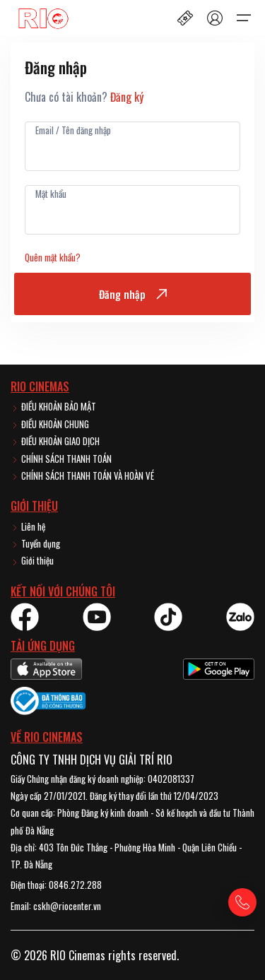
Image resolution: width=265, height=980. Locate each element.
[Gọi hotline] (242, 902)
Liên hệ (28, 526)
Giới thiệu (32, 560)
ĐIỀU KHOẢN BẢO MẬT (53, 406)
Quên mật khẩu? (53, 257)
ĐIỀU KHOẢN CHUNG (50, 424)
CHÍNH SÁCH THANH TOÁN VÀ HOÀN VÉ (82, 476)
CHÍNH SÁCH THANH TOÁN (61, 459)
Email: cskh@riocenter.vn (56, 906)
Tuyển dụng (35, 543)
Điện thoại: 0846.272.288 (56, 885)
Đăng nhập (133, 294)
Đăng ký (127, 97)
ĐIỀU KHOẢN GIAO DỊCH (55, 441)
